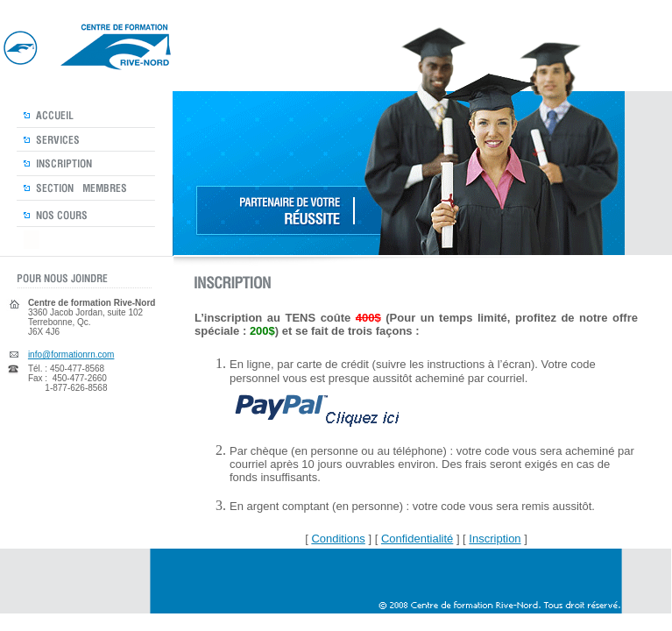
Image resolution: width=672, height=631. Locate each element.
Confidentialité (417, 539)
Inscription (495, 539)
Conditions (338, 539)
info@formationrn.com (71, 354)
